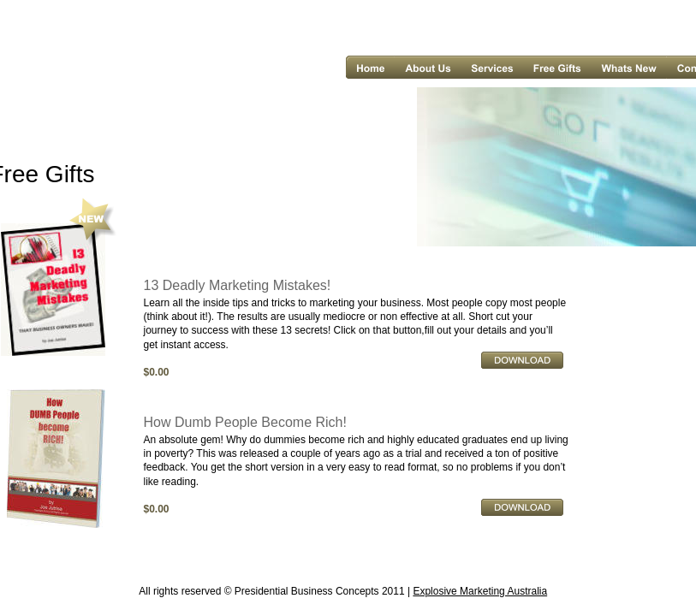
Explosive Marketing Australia (480, 591)
